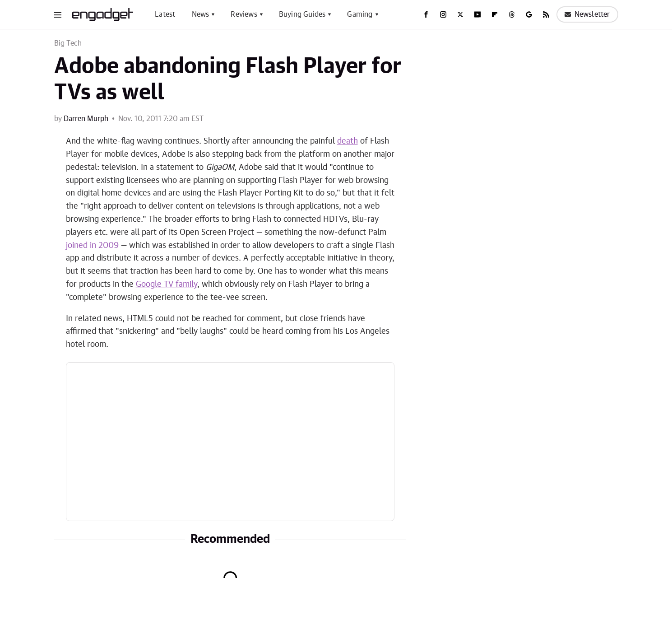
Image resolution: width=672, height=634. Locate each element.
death (348, 141)
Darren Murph (86, 119)
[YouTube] (477, 14)
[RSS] (546, 14)
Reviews (244, 14)
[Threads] (512, 14)
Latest (165, 14)
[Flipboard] (495, 14)
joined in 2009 (92, 246)
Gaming (360, 14)
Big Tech (68, 43)
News (201, 14)
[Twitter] (460, 14)
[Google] (529, 14)
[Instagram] (443, 14)
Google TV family (167, 284)
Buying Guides (302, 14)
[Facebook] (426, 14)
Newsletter (587, 14)
